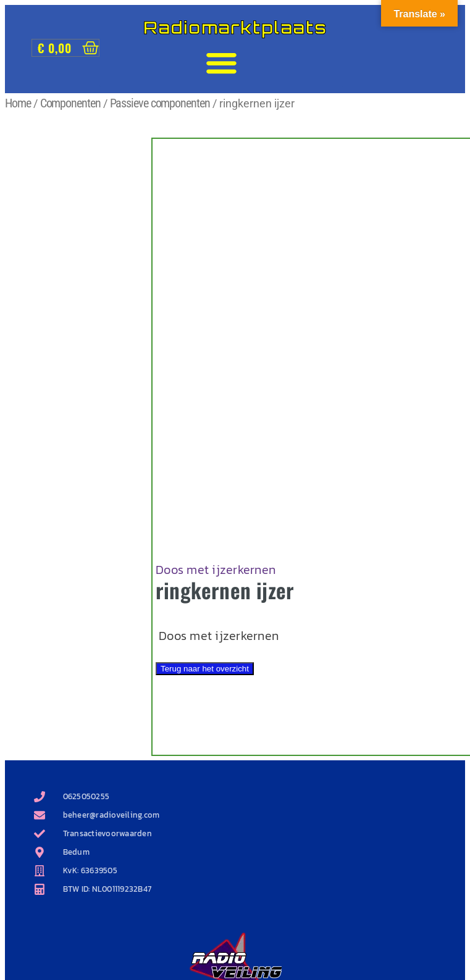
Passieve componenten (160, 103)
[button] (221, 63)
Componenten (70, 103)
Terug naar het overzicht (205, 669)
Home (18, 103)
